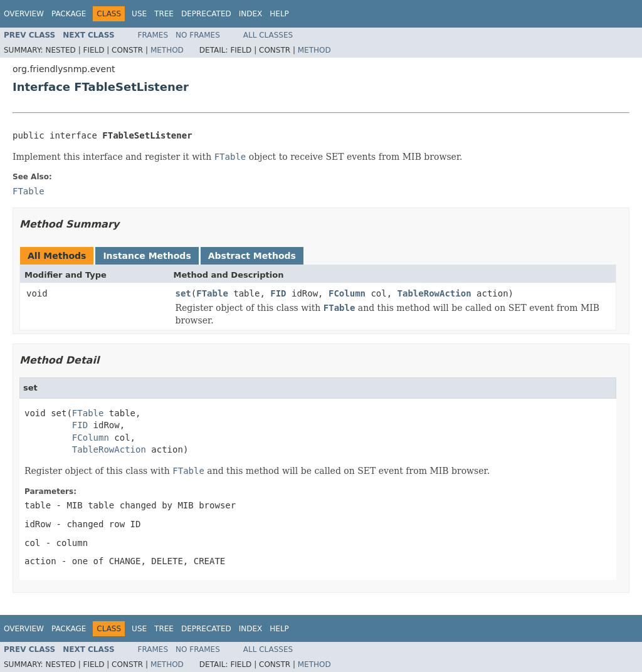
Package (69, 14)
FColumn (347, 293)
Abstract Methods (252, 256)
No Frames (198, 35)
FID (278, 293)
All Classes (268, 35)
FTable (212, 293)
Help (279, 14)
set (183, 293)
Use (139, 14)
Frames (153, 35)
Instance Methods (147, 256)
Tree (164, 14)
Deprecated (206, 14)
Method (167, 50)
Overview (24, 14)
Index (251, 14)
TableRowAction (434, 293)
